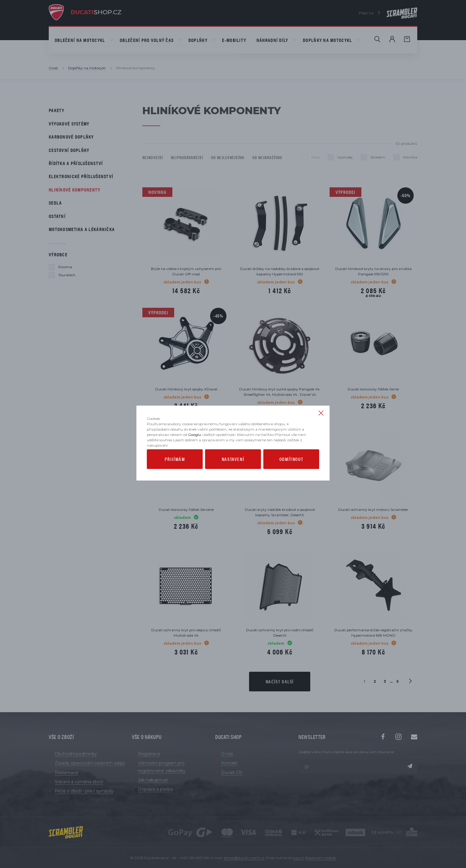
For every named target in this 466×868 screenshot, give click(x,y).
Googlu (195, 448)
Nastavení (233, 472)
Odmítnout (291, 472)
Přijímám (175, 472)
